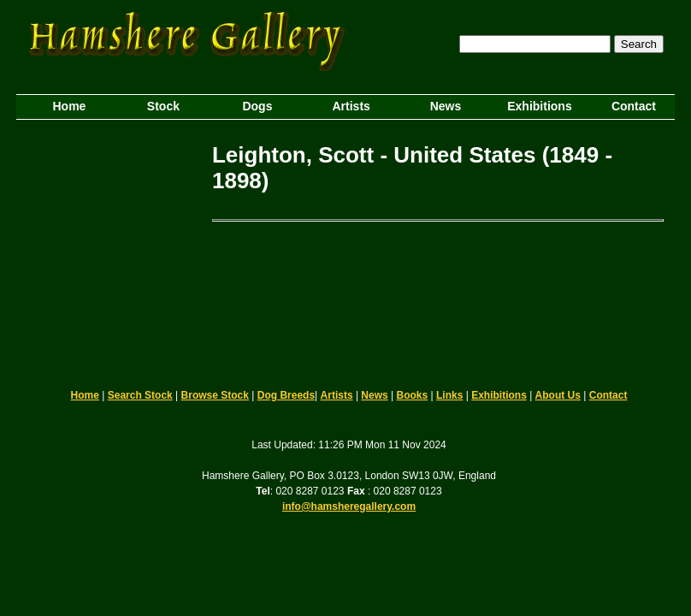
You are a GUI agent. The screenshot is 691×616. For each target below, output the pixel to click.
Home (85, 395)
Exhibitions (499, 395)
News (374, 395)
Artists (337, 395)
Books (413, 395)
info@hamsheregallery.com (349, 506)
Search (639, 44)
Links (449, 395)
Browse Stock (215, 395)
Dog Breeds (286, 395)
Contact (608, 395)
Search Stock (140, 395)
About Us (558, 395)
